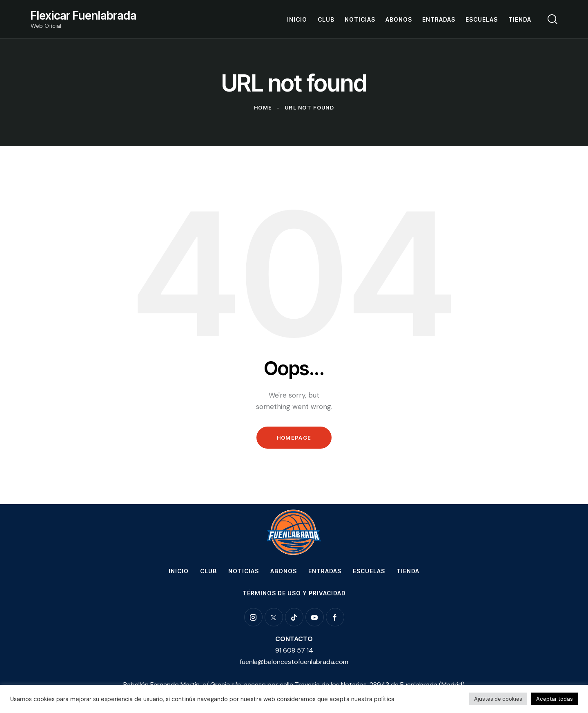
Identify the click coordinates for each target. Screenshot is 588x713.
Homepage (294, 438)
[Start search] (552, 19)
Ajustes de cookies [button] (498, 699)
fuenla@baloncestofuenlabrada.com (294, 662)
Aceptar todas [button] (555, 699)
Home (263, 107)
